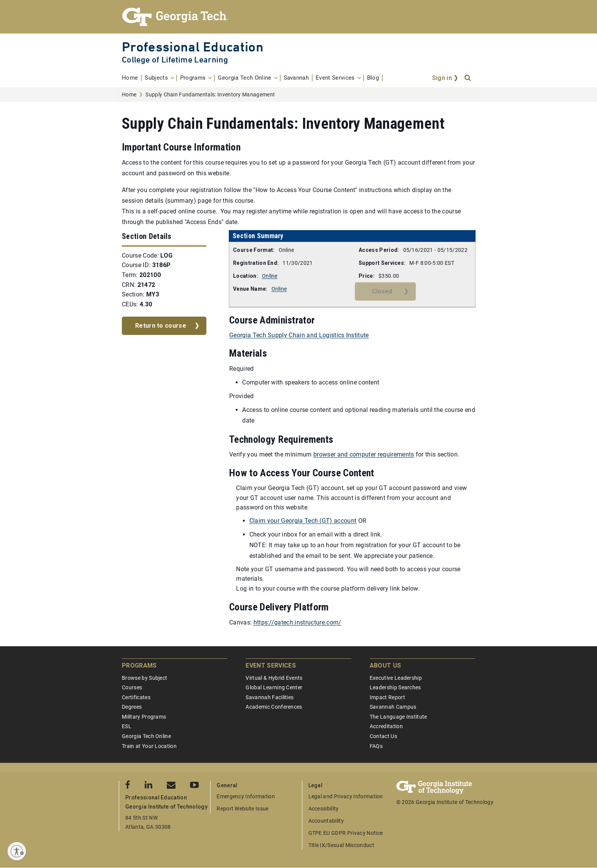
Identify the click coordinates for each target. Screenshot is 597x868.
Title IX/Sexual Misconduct (341, 845)
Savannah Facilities (270, 697)
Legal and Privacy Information (346, 796)
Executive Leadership (396, 678)
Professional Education (193, 47)
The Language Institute (398, 717)
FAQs (376, 746)
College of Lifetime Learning (175, 60)
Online (270, 276)
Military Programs (144, 717)
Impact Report (387, 697)
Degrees (132, 707)
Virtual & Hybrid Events (274, 678)
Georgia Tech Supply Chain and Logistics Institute (299, 335)
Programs (139, 665)
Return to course (161, 326)
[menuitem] (132, 78)
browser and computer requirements (364, 454)
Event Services (271, 665)
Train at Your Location (149, 746)
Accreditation (386, 726)
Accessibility (324, 809)
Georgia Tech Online (146, 736)
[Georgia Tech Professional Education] (298, 17)
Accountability (326, 821)
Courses (132, 687)
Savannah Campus (393, 707)
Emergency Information (246, 796)
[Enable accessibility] (17, 851)
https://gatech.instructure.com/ (298, 622)
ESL (127, 726)
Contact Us (383, 736)
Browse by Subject (144, 678)
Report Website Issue (243, 809)
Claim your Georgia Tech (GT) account (303, 521)
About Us (385, 665)
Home (129, 94)
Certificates (136, 697)
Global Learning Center (274, 687)
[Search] (468, 78)
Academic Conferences (274, 707)
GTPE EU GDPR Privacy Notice (346, 833)
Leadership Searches (395, 687)
